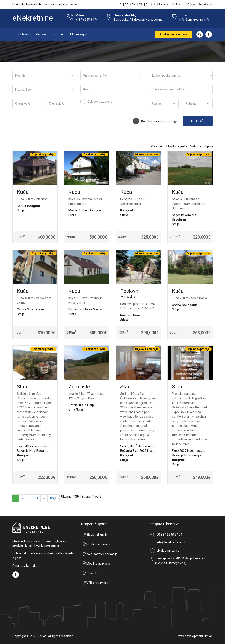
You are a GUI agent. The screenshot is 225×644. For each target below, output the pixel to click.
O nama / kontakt (25, 566)
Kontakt (59, 34)
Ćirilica (176, 4)
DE (127, 4)
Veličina (196, 146)
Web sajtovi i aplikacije (99, 554)
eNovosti (42, 34)
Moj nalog (77, 34)
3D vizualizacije (94, 535)
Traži (198, 121)
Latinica (164, 4)
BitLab (208, 636)
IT (120, 4)
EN (134, 4)
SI (154, 4)
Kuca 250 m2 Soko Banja (189, 298)
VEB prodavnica (95, 583)
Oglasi (23, 34)
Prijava (191, 4)
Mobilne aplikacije (96, 564)
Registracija (205, 4)
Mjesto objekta (177, 146)
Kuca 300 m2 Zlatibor (32, 199)
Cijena (209, 146)
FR (141, 4)
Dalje (53, 498)
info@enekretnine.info (195, 20)
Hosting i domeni (96, 545)
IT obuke (90, 573)
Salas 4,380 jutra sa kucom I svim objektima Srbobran (189, 204)
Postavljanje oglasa (174, 34)
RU (148, 4)
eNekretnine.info (167, 551)
